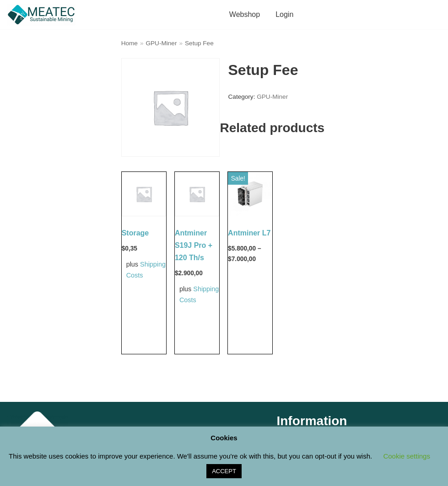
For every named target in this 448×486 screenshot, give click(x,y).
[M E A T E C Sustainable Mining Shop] (43, 15)
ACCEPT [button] (224, 471)
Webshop (245, 14)
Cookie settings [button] (407, 456)
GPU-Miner (161, 43)
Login (284, 14)
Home (130, 43)
